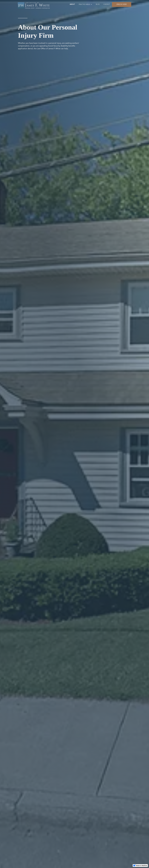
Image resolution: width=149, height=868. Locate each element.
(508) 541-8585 (122, 4)
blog (98, 4)
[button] (85, 4)
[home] (36, 5)
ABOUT (72, 4)
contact (107, 4)
